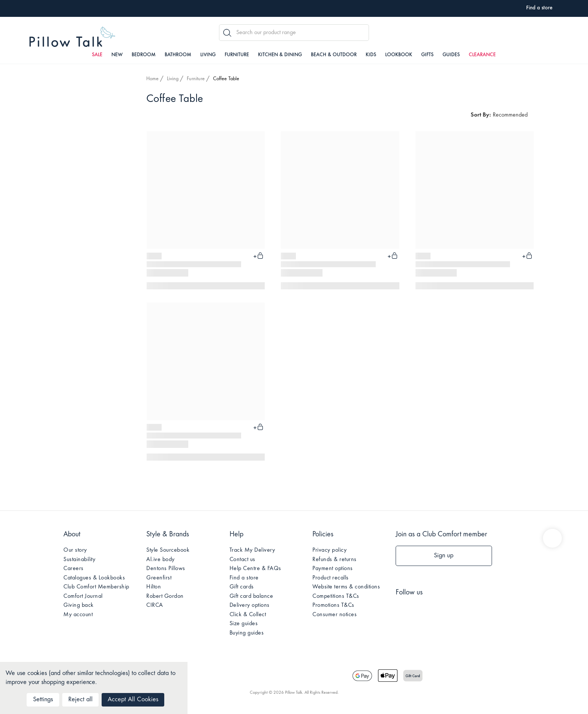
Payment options (333, 569)
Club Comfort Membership (96, 587)
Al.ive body (160, 560)
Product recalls (331, 578)
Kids (371, 55)
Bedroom (144, 55)
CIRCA (155, 605)
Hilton (154, 587)
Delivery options (250, 605)
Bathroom (178, 55)
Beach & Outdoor (334, 55)
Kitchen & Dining (280, 55)
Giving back (79, 605)
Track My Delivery (252, 550)
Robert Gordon (165, 596)
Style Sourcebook (168, 550)
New (117, 55)
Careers (73, 569)
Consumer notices (334, 615)
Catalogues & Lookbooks (94, 578)
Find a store (244, 578)
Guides (451, 55)
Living (208, 55)
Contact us (242, 560)
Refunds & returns (334, 560)
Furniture (237, 55)
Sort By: (481, 115)
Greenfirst (159, 578)
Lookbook (399, 55)
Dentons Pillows (166, 569)
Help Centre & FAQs (255, 569)
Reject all (80, 700)
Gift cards (242, 587)
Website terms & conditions (346, 587)
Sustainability (79, 560)
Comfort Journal (83, 596)
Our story (75, 550)
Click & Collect (248, 615)
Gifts (427, 55)
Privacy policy (329, 550)
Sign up (444, 556)
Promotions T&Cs (333, 605)
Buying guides (247, 633)
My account (78, 615)
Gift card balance (251, 596)
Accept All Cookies (133, 700)
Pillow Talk (72, 37)
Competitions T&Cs (336, 596)
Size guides (244, 624)
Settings (43, 700)
